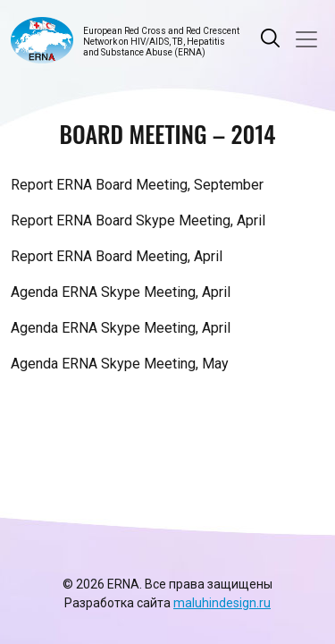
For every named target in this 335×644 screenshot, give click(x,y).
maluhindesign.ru (222, 603)
